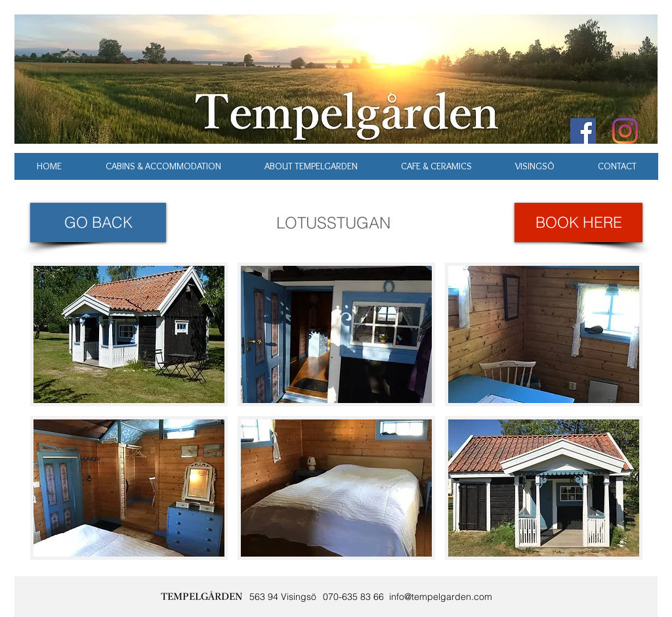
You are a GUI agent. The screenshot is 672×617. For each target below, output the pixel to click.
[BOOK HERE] (578, 223)
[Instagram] (625, 131)
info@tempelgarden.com (441, 597)
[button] (129, 334)
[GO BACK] (98, 223)
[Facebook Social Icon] (583, 131)
